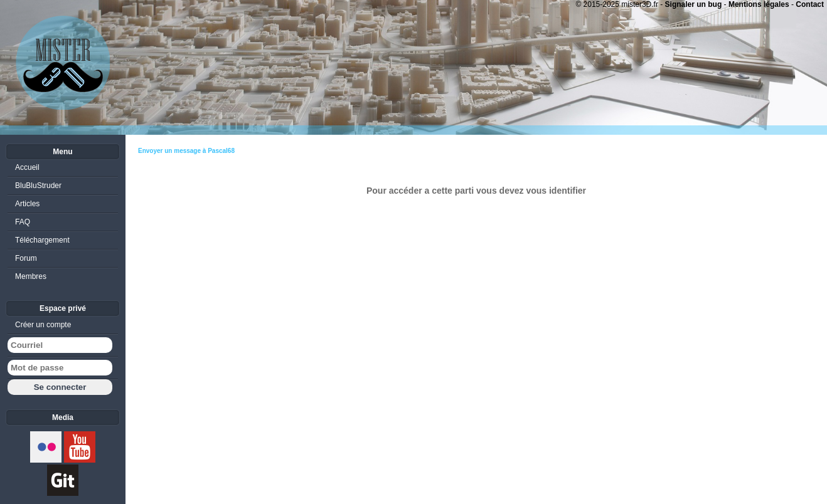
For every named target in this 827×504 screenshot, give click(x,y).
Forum (26, 258)
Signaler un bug (694, 4)
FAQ (23, 222)
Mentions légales (759, 4)
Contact (810, 4)
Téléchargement (42, 240)
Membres (31, 276)
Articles (27, 204)
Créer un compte (43, 325)
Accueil (27, 167)
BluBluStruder (38, 186)
